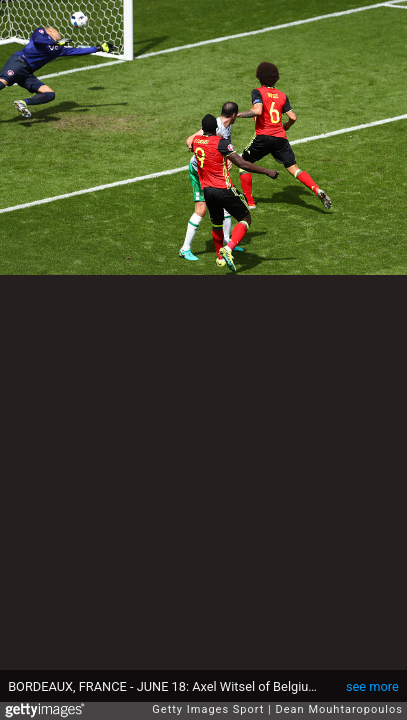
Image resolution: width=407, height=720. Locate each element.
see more (372, 686)
